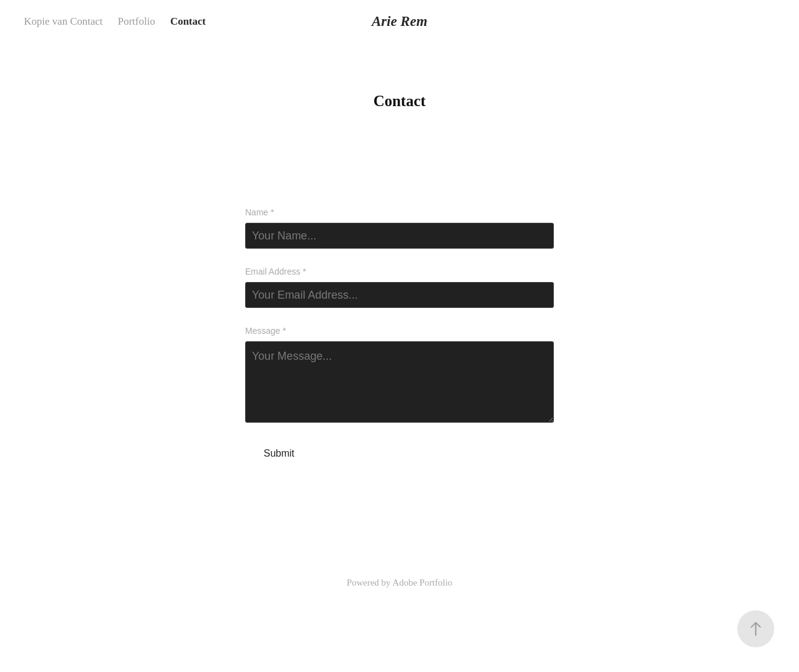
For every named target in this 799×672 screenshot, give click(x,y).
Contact (188, 21)
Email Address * (276, 272)
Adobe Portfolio (423, 583)
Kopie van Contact (63, 21)
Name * (260, 212)
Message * (266, 331)
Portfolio (136, 21)
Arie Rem (399, 21)
